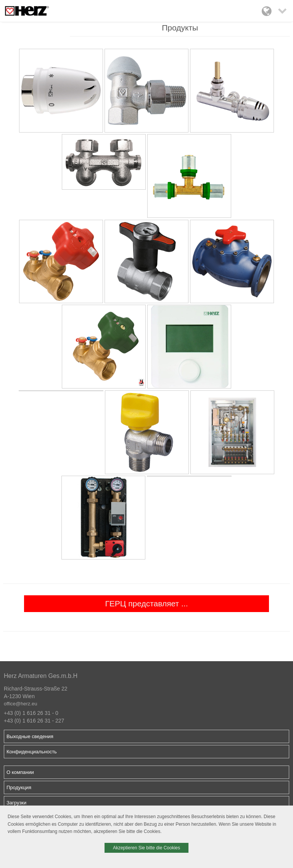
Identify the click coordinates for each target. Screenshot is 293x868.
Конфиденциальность (32, 752)
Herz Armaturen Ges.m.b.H (41, 676)
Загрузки (16, 803)
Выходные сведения (30, 736)
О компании (20, 772)
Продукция (19, 787)
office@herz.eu (20, 704)
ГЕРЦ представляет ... (146, 603)
